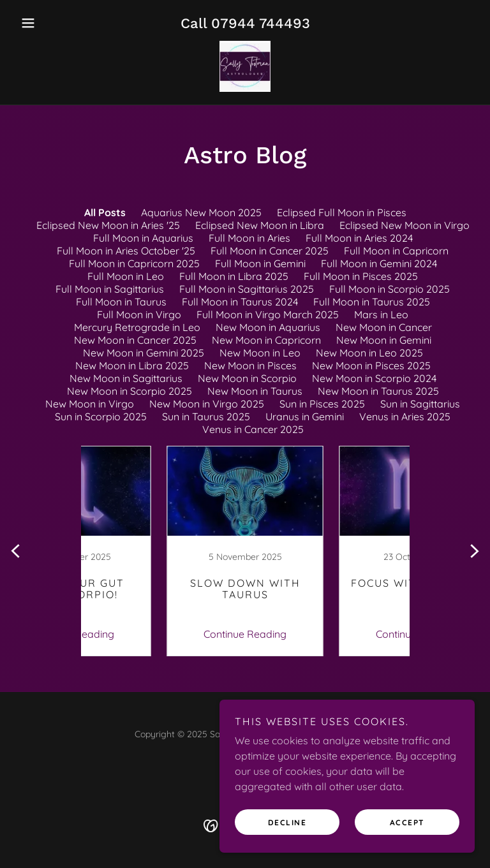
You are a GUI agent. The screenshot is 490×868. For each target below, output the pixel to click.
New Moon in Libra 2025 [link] (132, 365)
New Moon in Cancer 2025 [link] (135, 340)
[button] (50, 23)
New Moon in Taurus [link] (255, 391)
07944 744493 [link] (261, 23)
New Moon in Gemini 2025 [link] (144, 353)
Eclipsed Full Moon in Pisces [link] (342, 212)
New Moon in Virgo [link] (90, 404)
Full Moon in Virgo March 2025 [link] (268, 314)
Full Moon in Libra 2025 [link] (234, 276)
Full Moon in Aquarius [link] (143, 238)
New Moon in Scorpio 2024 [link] (374, 378)
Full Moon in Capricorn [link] (396, 251)
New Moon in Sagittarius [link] (126, 378)
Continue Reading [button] (159, 634)
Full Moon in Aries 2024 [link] (359, 238)
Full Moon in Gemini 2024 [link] (379, 263)
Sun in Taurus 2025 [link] (206, 416)
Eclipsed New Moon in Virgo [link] (405, 225)
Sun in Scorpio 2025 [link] (101, 416)
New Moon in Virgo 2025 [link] (207, 404)
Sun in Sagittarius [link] (420, 404)
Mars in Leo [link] (381, 314)
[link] (245, 66)
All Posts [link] (105, 212)
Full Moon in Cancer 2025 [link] (270, 251)
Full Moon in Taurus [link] (121, 302)
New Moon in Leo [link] (260, 353)
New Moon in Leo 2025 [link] (369, 353)
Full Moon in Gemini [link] (260, 263)
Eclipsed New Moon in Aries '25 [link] (108, 225)
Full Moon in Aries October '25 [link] (126, 251)
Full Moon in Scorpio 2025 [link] (390, 289)
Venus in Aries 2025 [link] (405, 416)
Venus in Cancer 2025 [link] (253, 429)
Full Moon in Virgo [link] (139, 314)
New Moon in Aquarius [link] (268, 327)
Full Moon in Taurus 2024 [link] (240, 302)
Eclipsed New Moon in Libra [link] (260, 225)
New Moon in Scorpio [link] (247, 378)
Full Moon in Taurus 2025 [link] (372, 302)
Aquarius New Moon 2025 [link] (201, 212)
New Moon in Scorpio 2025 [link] (130, 391)
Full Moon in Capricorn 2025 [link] (134, 263)
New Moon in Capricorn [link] (266, 340)
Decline (287, 822)
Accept (407, 822)
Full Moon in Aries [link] (249, 238)
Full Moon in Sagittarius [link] (110, 289)
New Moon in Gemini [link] (384, 340)
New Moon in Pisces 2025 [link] (371, 365)
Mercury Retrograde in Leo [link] (137, 327)
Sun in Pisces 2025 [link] (322, 404)
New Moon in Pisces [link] (250, 365)
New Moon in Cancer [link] (384, 327)
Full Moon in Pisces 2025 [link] (361, 276)
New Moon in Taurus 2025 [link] (378, 391)
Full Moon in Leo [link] (126, 276)
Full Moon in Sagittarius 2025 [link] (247, 289)
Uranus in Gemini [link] (305, 416)
